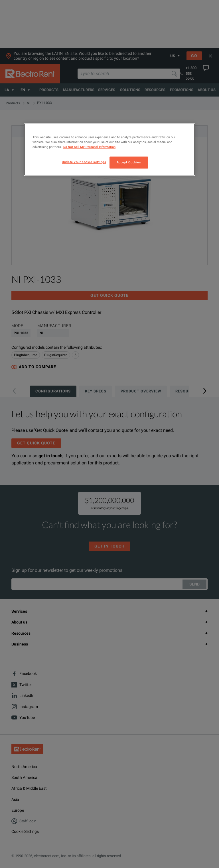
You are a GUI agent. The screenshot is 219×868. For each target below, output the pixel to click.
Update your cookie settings (84, 162)
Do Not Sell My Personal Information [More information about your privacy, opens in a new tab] (89, 147)
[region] (109, 150)
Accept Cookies (129, 162)
